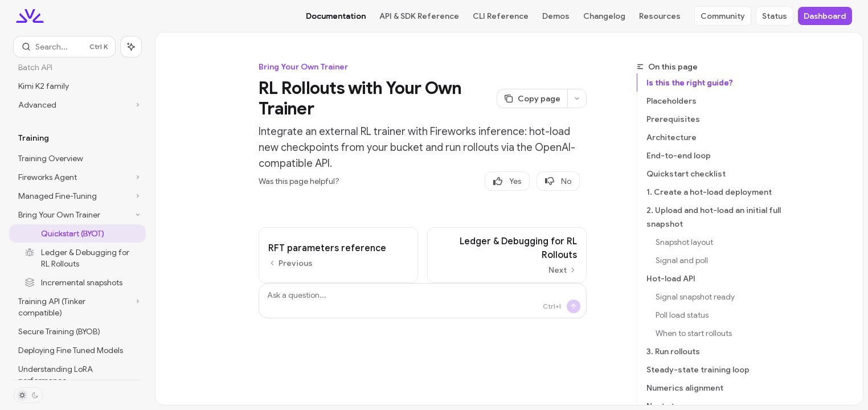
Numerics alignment (685, 388)
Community (723, 16)
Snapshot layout (684, 242)
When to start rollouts (694, 333)
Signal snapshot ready (695, 297)
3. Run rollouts (673, 351)
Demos (556, 16)
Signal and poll (682, 260)
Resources (660, 16)
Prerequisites (673, 119)
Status (775, 16)
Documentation (336, 16)
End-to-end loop (679, 155)
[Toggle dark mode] (28, 395)
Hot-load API (671, 278)
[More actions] (577, 99)
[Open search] (64, 47)
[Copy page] (532, 99)
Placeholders (672, 101)
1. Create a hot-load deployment (709, 192)
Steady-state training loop (698, 370)
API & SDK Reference (419, 16)
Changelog (604, 16)
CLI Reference (501, 16)
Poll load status (682, 315)
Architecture (672, 137)
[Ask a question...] (423, 301)
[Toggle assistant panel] (131, 47)
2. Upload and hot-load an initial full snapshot (714, 217)
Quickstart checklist (686, 174)
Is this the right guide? (690, 83)
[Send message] (574, 306)
